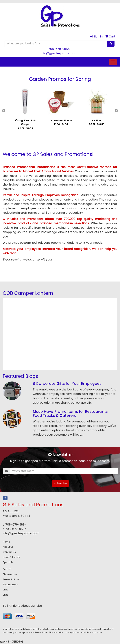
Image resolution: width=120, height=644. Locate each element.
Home (6, 542)
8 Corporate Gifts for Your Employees (67, 384)
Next (116, 111)
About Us (8, 547)
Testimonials (10, 584)
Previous (4, 111)
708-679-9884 (59, 49)
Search (7, 569)
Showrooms (10, 574)
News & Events (11, 557)
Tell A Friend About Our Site (22, 606)
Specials (8, 562)
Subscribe (60, 484)
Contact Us (9, 552)
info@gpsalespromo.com (59, 53)
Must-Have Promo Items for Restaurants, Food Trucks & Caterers (71, 413)
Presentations (11, 579)
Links (5, 590)
